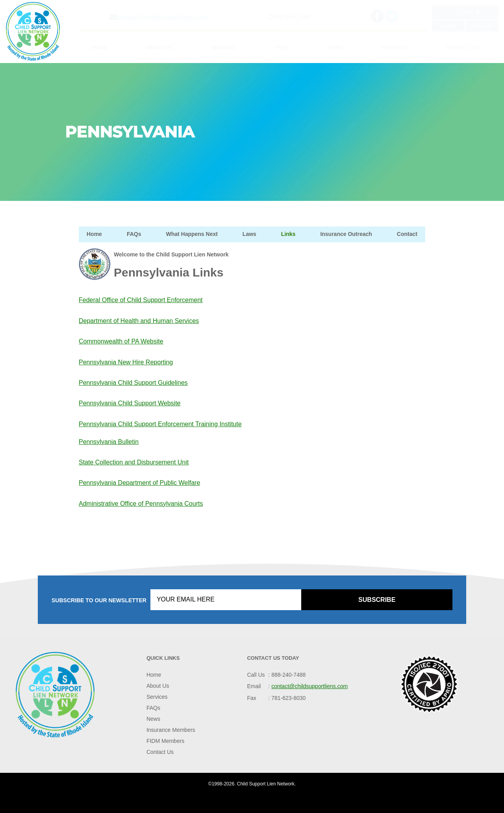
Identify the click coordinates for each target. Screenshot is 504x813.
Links (288, 234)
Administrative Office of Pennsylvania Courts (141, 504)
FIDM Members (165, 741)
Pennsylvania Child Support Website (130, 403)
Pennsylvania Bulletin (109, 442)
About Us (159, 47)
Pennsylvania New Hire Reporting (126, 362)
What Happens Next (192, 234)
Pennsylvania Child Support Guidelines (133, 383)
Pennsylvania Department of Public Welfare (139, 483)
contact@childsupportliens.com (163, 17)
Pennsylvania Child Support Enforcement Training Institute (160, 424)
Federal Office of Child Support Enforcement (141, 300)
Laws (249, 234)
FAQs (282, 47)
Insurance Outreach (346, 234)
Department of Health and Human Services (139, 321)
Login (448, 26)
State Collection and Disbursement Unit (134, 462)
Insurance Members (171, 730)
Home (100, 47)
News (335, 47)
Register (482, 26)
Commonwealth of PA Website (121, 341)
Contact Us (462, 47)
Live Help (465, 12)
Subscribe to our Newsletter (99, 600)
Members (394, 47)
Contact (407, 234)
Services (224, 47)
